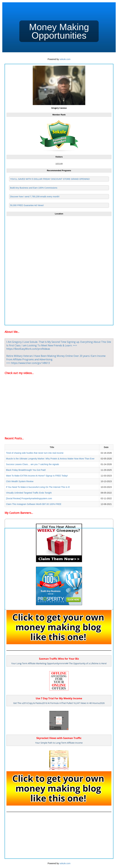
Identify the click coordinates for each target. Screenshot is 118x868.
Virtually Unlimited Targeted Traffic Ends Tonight (29, 493)
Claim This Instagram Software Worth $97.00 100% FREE (34, 504)
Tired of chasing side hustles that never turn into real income (35, 453)
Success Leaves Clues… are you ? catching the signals (32, 464)
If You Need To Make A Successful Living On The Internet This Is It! (38, 487)
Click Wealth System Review (20, 481)
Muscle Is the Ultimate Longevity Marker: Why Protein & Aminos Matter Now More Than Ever (50, 459)
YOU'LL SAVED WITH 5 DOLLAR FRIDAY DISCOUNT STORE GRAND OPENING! (50, 179)
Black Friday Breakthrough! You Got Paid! (26, 470)
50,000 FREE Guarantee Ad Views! (27, 205)
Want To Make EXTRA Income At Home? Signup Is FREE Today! (37, 476)
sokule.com (65, 59)
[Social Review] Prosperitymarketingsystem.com (29, 498)
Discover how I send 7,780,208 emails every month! (35, 197)
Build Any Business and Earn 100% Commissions (34, 188)
